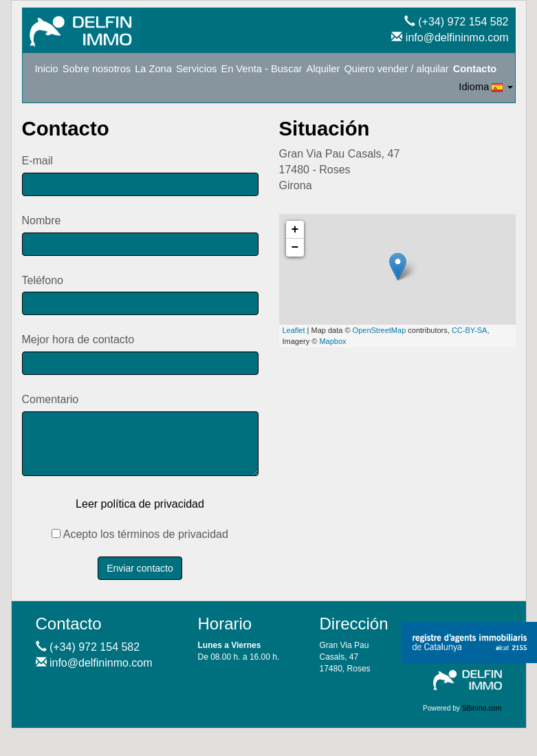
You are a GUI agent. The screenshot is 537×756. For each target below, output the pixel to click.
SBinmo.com (482, 708)
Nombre (42, 220)
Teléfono (43, 280)
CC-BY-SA (470, 330)
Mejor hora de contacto (78, 339)
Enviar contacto (140, 568)
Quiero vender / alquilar (396, 69)
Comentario (51, 399)
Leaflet (294, 330)
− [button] (295, 248)
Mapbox (332, 341)
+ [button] (295, 230)
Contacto (475, 69)
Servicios (196, 69)
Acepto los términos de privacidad (140, 534)
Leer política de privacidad (140, 504)
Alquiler (324, 69)
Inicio (47, 69)
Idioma (485, 87)
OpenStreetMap (380, 330)
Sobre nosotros (97, 69)
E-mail (37, 161)
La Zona (153, 69)
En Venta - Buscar (261, 69)
